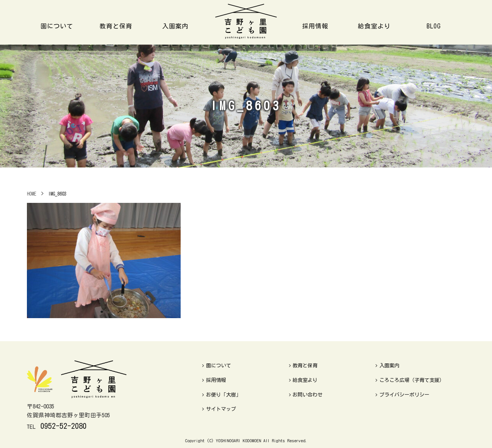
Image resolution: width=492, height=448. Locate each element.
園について (57, 26)
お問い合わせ (306, 395)
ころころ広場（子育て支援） (410, 380)
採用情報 (315, 26)
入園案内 (175, 26)
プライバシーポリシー (402, 395)
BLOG (434, 26)
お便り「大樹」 (222, 395)
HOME (32, 194)
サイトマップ (219, 409)
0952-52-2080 (63, 426)
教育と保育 (116, 26)
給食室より (374, 26)
